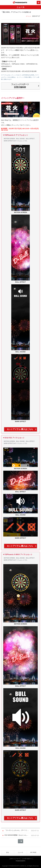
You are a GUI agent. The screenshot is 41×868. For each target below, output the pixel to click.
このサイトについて (14, 859)
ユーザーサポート (27, 859)
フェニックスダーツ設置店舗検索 (20, 86)
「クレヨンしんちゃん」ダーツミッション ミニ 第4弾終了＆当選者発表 (17, 830)
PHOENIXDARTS (20, 3)
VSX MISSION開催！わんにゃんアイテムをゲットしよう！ (17, 835)
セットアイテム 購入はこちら (20, 429)
